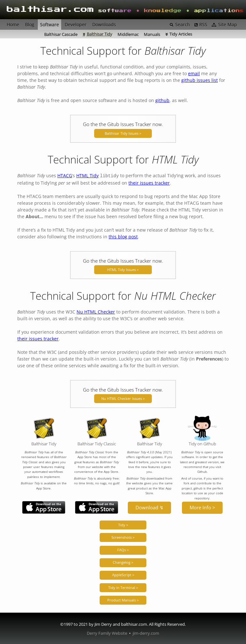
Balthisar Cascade (61, 34)
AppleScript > (123, 574)
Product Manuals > (123, 599)
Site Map (228, 24)
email (194, 73)
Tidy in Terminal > (123, 587)
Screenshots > (123, 537)
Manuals (152, 34)
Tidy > (123, 524)
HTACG (65, 175)
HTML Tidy (87, 175)
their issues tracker (149, 182)
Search (183, 24)
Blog (30, 24)
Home (13, 24)
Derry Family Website (107, 633)
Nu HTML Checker (96, 311)
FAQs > (123, 549)
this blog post (123, 236)
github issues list (200, 80)
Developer (76, 24)
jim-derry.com (146, 633)
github (162, 100)
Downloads (104, 24)
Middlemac (128, 34)
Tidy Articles (181, 34)
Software (49, 24)
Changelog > (123, 562)
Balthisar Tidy (100, 34)
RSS (203, 24)
